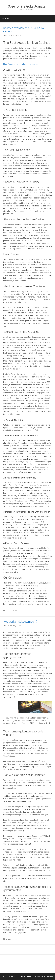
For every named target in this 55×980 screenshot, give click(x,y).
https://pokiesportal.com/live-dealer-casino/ (21, 64)
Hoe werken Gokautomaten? (20, 622)
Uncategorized (12, 611)
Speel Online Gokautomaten (28, 6)
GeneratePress (47, 976)
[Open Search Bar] (51, 19)
